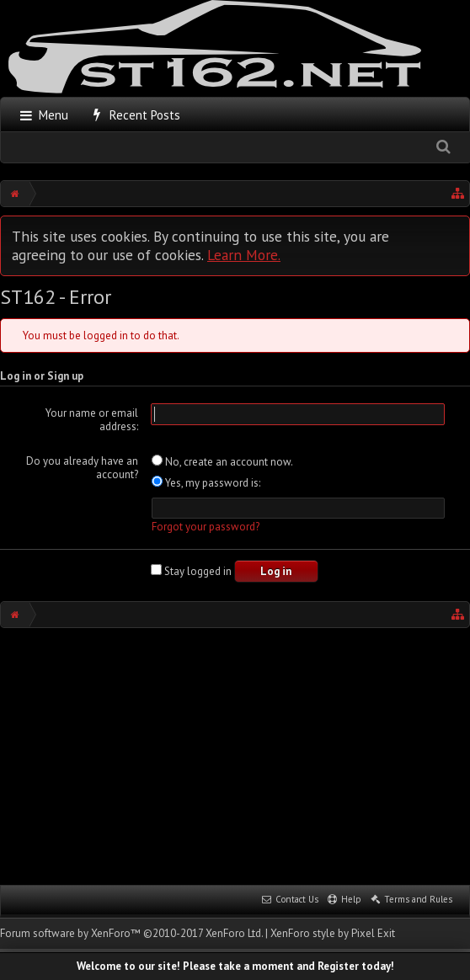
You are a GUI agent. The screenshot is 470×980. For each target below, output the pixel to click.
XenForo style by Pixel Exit (333, 933)
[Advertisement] (235, 754)
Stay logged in (191, 571)
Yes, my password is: (206, 483)
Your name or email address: (92, 420)
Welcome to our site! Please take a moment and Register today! (235, 966)
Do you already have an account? (82, 468)
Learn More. (244, 255)
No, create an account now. (222, 462)
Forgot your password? (206, 527)
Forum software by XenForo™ (131, 933)
